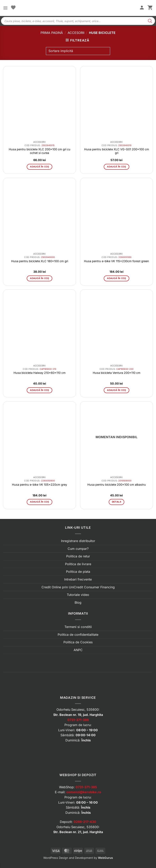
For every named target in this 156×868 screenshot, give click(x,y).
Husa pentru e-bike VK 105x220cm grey (39, 485)
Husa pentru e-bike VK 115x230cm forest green (117, 261)
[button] (5, 8)
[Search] (150, 21)
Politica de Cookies (78, 642)
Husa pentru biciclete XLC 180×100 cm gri (40, 261)
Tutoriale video (78, 595)
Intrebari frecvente (78, 579)
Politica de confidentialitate (78, 635)
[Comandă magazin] (78, 51)
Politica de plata (78, 572)
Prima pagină (52, 33)
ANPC (78, 650)
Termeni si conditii (78, 627)
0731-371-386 (78, 720)
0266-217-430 (85, 822)
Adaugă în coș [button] (39, 167)
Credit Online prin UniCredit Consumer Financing (78, 587)
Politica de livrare (78, 564)
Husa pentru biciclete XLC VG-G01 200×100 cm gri (117, 151)
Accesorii (76, 33)
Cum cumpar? (78, 549)
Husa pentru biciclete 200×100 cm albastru (117, 485)
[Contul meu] (142, 8)
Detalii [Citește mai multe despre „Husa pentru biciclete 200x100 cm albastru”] (117, 502)
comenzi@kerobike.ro (84, 792)
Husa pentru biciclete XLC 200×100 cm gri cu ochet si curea (40, 151)
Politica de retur (78, 556)
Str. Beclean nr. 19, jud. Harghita (78, 715)
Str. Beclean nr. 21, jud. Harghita (78, 832)
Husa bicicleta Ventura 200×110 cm (117, 373)
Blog (78, 602)
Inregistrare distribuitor (78, 541)
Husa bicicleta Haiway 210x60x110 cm (40, 373)
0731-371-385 (86, 787)
